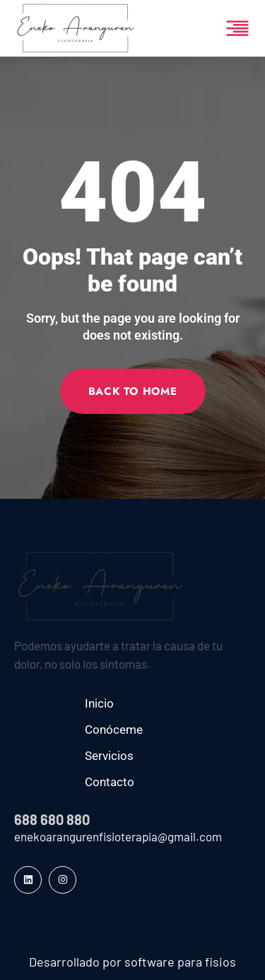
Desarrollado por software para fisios (132, 962)
